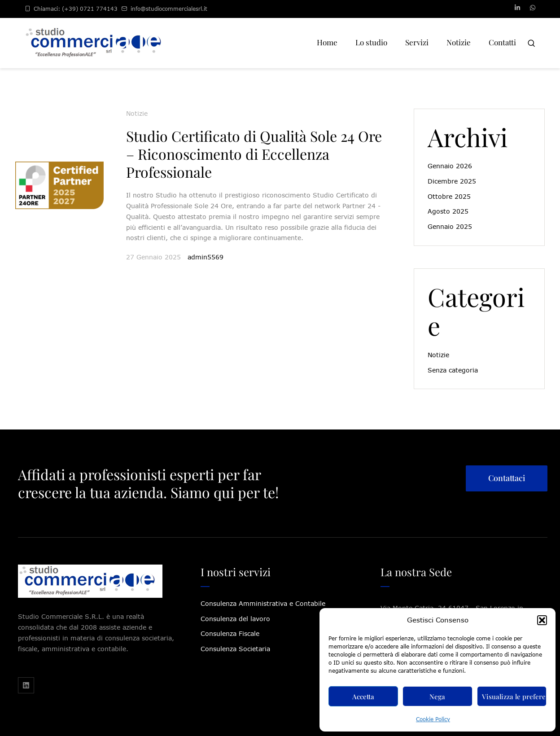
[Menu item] (327, 43)
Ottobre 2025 (449, 196)
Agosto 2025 (448, 211)
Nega (437, 697)
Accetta (363, 697)
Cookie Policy (433, 719)
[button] (542, 620)
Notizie (137, 113)
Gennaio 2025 (450, 226)
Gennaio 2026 (450, 166)
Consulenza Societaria (235, 649)
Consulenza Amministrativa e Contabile (263, 603)
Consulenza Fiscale (230, 633)
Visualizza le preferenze (514, 697)
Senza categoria (453, 370)
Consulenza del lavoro (235, 619)
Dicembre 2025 (452, 181)
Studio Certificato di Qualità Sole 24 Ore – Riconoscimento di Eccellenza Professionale (254, 154)
